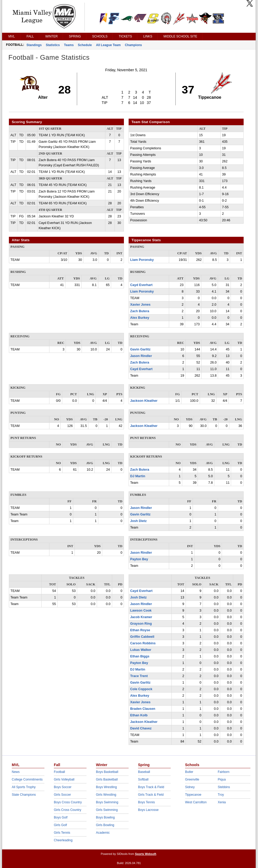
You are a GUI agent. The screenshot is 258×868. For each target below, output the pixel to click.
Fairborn (224, 772)
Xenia (222, 802)
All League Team (108, 45)
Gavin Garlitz (140, 349)
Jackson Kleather (144, 401)
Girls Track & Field (151, 795)
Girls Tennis (62, 833)
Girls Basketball (107, 779)
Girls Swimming (107, 810)
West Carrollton (196, 802)
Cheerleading (63, 840)
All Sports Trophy (24, 787)
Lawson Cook (141, 611)
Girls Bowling (105, 825)
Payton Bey (139, 559)
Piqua (222, 779)
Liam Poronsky (142, 260)
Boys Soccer (63, 787)
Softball (143, 779)
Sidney (190, 787)
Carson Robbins (143, 643)
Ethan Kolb (139, 715)
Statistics (53, 45)
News (16, 772)
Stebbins (224, 787)
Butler (189, 772)
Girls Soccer (62, 795)
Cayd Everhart (141, 285)
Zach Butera (140, 311)
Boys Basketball (107, 772)
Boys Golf (61, 817)
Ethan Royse (140, 630)
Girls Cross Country (68, 810)
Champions (133, 45)
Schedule (85, 45)
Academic (103, 833)
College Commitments (27, 779)
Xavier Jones (140, 305)
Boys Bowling (105, 817)
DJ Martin (138, 476)
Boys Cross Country (68, 802)
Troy (221, 795)
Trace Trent (139, 676)
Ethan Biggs (140, 656)
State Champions (24, 795)
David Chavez (141, 728)
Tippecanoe (193, 795)
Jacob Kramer (141, 617)
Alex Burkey (140, 318)
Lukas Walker (141, 650)
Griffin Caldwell (142, 637)
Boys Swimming (107, 802)
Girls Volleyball (64, 779)
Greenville (192, 779)
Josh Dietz (138, 521)
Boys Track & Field (151, 787)
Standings (34, 45)
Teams (69, 45)
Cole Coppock (141, 689)
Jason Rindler (141, 356)
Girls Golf (60, 825)
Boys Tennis (146, 802)
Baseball (144, 772)
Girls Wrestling (106, 795)
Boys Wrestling (106, 787)
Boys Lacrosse (148, 810)
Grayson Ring (141, 624)
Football (59, 772)
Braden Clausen (143, 709)
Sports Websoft (145, 854)
